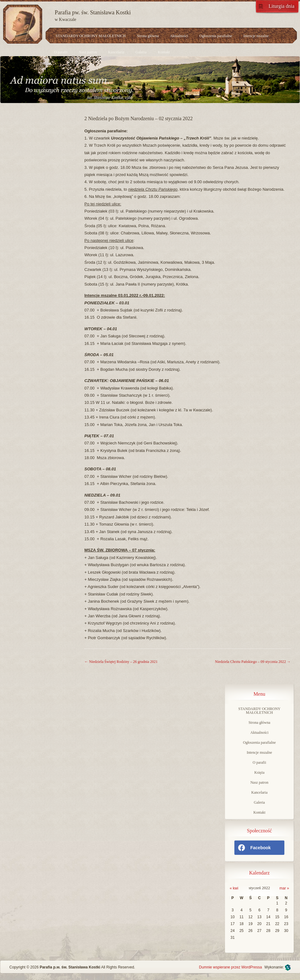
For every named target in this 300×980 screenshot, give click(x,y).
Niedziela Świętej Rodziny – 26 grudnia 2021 (121, 662)
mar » (284, 888)
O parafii (61, 52)
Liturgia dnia (281, 6)
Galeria (141, 52)
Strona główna (148, 36)
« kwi (234, 888)
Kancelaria (116, 52)
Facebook (254, 848)
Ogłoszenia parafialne (216, 36)
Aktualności (179, 36)
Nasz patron (88, 52)
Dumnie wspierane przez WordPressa (230, 967)
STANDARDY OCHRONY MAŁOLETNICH (91, 36)
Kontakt (164, 52)
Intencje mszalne (256, 36)
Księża (260, 772)
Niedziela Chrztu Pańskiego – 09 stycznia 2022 (253, 662)
